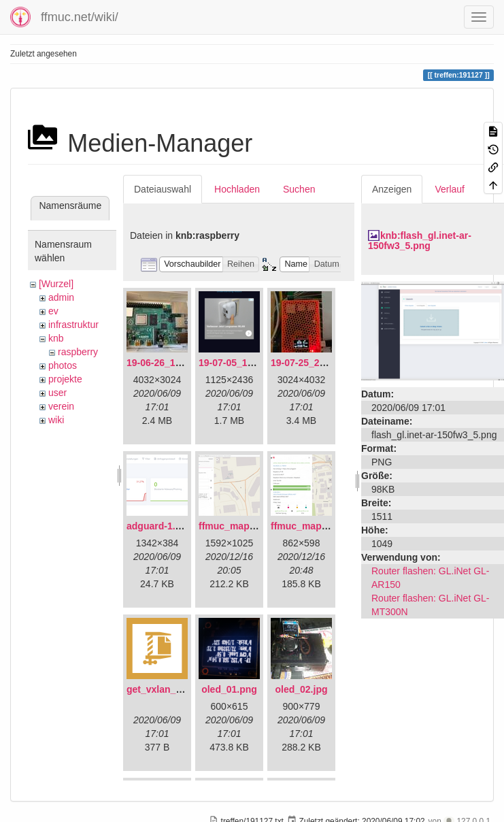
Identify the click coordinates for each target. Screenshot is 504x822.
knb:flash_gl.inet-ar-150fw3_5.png (420, 241)
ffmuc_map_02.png (314, 526)
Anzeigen (392, 189)
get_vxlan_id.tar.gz (169, 689)
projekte (65, 379)
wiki (56, 420)
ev (53, 311)
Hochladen (237, 189)
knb (56, 338)
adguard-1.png (159, 526)
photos (63, 365)
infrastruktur (73, 325)
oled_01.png (229, 689)
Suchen (299, 189)
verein (61, 406)
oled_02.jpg (301, 689)
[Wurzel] (56, 284)
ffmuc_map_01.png (242, 526)
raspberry (78, 352)
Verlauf (450, 189)
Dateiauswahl (163, 189)
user (57, 393)
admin (61, 297)
